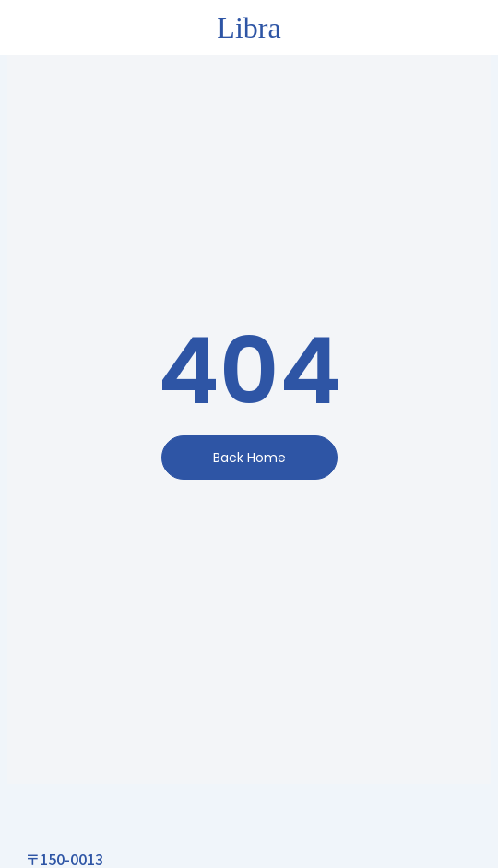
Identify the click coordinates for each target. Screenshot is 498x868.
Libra (249, 28)
